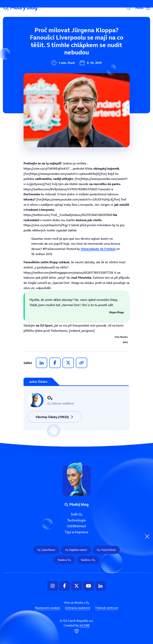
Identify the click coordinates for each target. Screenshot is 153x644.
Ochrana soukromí (78, 608)
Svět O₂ (77, 514)
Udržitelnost (76, 526)
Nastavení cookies (48, 608)
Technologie (76, 520)
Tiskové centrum (107, 608)
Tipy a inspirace (76, 532)
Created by (77, 629)
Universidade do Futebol (98, 249)
